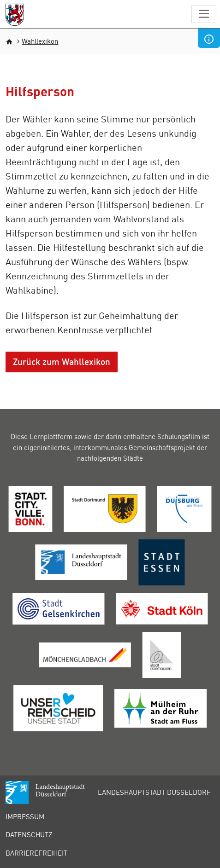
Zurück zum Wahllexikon (62, 362)
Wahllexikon (40, 41)
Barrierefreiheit (36, 853)
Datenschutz (29, 834)
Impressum (25, 816)
